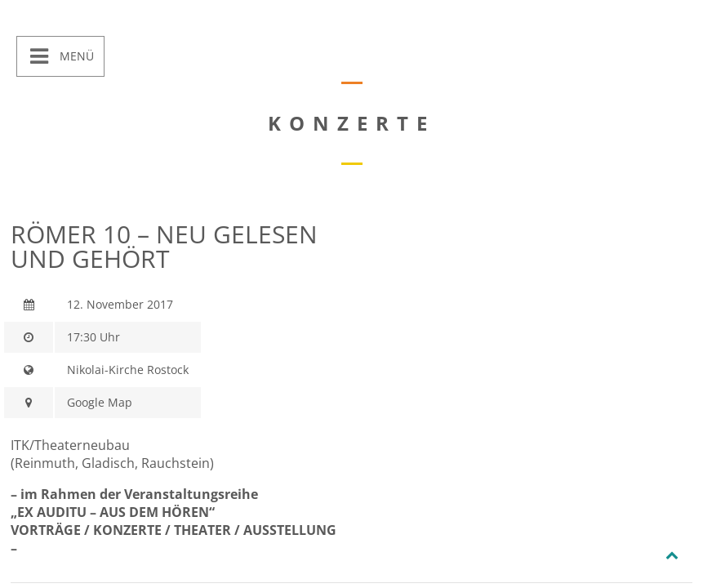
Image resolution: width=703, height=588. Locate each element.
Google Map (100, 402)
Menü (75, 56)
